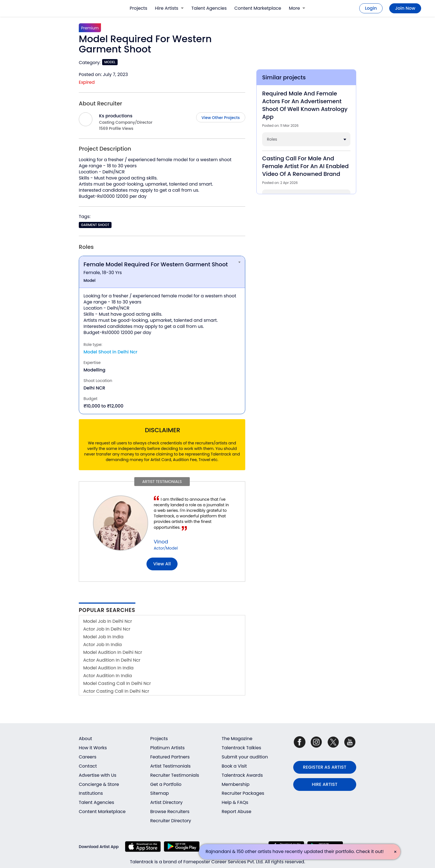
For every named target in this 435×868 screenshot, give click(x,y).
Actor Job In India (103, 645)
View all (162, 564)
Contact (88, 766)
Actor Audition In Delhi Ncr (112, 660)
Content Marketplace (258, 8)
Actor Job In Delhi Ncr (107, 629)
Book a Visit (234, 766)
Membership (236, 784)
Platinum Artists (168, 748)
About (85, 739)
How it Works (93, 748)
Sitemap (160, 793)
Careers (88, 757)
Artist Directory (167, 802)
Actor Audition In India (108, 676)
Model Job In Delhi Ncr (108, 621)
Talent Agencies (209, 8)
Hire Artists (169, 8)
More (297, 8)
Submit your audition (245, 757)
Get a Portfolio (166, 784)
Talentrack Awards (242, 775)
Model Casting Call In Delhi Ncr (117, 683)
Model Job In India (103, 637)
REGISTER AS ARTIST (325, 767)
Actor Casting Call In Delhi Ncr (116, 691)
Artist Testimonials (171, 766)
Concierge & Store (99, 784)
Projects (139, 8)
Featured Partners (170, 757)
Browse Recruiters (170, 812)
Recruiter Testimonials (175, 775)
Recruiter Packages (243, 793)
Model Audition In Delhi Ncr (113, 652)
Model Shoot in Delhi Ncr (110, 352)
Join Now (405, 8)
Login (371, 8)
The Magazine (237, 739)
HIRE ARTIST (325, 784)
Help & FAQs (235, 802)
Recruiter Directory (171, 821)
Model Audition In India (108, 668)
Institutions (91, 793)
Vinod (161, 542)
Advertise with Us (98, 775)
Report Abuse (237, 812)
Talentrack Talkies (241, 748)
